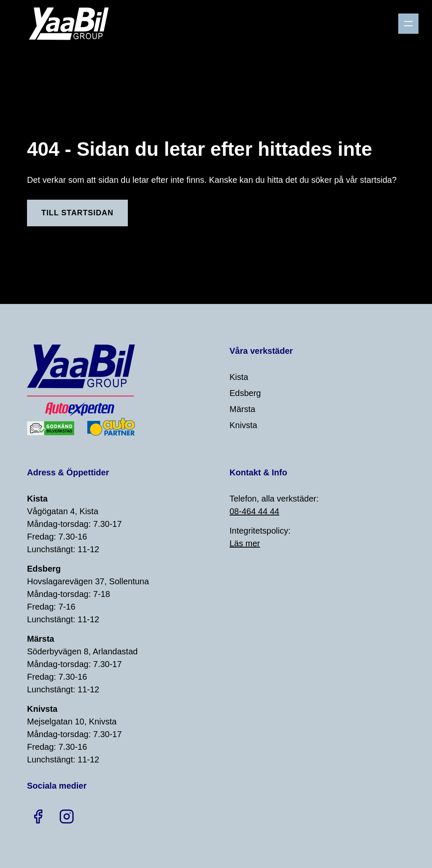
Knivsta (243, 425)
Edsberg (245, 393)
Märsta (242, 409)
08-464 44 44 (254, 511)
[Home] (72, 24)
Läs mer (245, 543)
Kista (239, 377)
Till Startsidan (77, 213)
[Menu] (408, 24)
